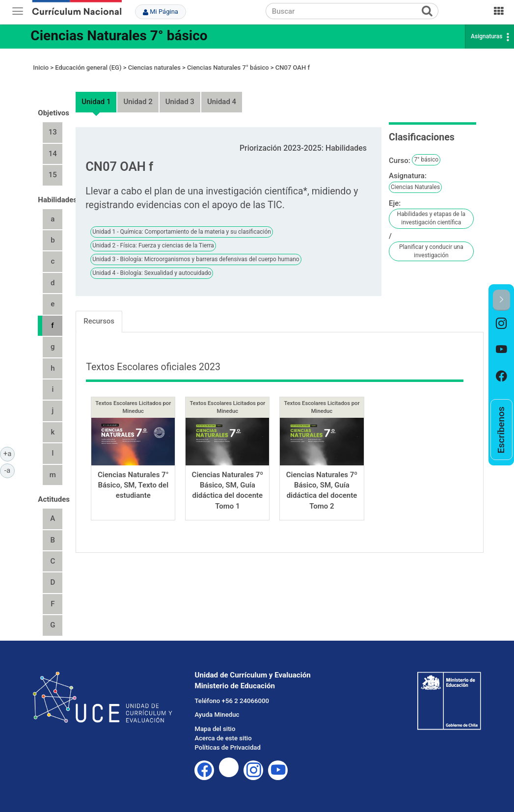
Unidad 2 (138, 102)
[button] (501, 300)
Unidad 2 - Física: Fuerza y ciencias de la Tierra (153, 245)
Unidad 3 (180, 102)
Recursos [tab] (99, 321)
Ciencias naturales (154, 68)
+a (9, 453)
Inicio (41, 68)
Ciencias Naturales (415, 187)
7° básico (426, 160)
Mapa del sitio (215, 729)
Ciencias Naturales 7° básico (119, 36)
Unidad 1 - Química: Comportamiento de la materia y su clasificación (182, 232)
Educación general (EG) (88, 68)
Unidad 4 (222, 102)
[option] (501, 324)
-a (10, 470)
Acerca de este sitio (223, 738)
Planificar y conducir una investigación (431, 251)
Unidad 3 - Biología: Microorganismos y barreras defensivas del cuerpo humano (196, 259)
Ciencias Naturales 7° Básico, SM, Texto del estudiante (133, 485)
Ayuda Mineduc (217, 715)
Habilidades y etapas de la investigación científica (432, 218)
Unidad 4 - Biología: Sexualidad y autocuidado (152, 273)
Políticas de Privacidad (227, 747)
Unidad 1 (96, 102)
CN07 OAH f (293, 68)
